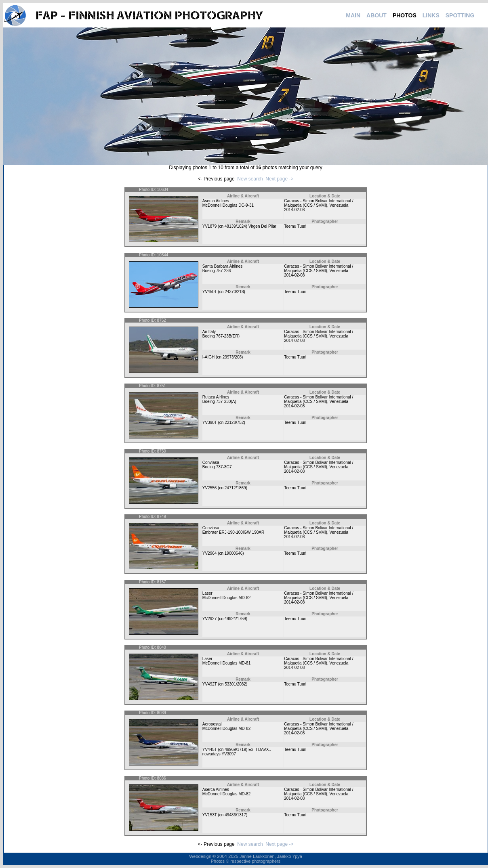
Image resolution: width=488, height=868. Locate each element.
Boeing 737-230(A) (219, 402)
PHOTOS (405, 15)
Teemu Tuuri (295, 226)
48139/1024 (235, 226)
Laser (207, 593)
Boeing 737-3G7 (217, 467)
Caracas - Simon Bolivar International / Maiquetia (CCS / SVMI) (319, 203)
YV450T (210, 292)
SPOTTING (460, 15)
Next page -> (279, 179)
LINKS (431, 15)
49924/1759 (235, 619)
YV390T (210, 422)
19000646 (234, 553)
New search (250, 179)
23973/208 (232, 357)
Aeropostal (212, 724)
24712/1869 (235, 488)
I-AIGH (209, 357)
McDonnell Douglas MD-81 (227, 663)
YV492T (210, 684)
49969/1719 (235, 750)
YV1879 (210, 226)
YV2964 (210, 553)
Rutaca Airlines (216, 397)
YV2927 (210, 619)
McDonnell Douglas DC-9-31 (228, 205)
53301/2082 (235, 684)
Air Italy (209, 332)
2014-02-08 (294, 210)
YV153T (210, 815)
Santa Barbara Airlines (223, 266)
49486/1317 (235, 815)
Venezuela (339, 205)
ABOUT (377, 15)
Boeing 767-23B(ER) (221, 336)
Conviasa (211, 462)
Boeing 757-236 (217, 271)
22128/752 (234, 422)
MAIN (353, 15)
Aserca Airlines (216, 201)
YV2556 (210, 488)
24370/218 (234, 292)
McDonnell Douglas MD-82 (227, 598)
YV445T (210, 750)
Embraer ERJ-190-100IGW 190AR (233, 532)
